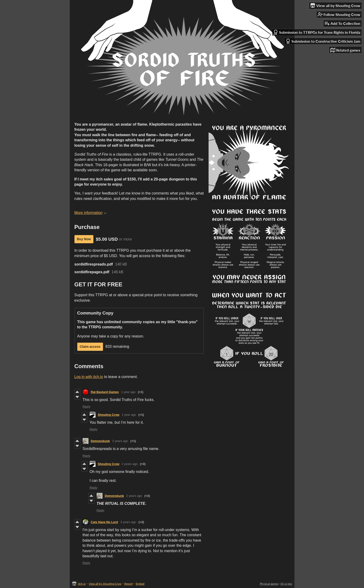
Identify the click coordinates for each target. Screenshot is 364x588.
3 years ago (128, 522)
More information (90, 213)
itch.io (82, 584)
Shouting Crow (109, 415)
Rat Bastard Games (105, 392)
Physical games (269, 584)
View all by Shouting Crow (105, 584)
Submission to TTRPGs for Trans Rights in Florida (317, 32)
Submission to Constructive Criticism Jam (323, 41)
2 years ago (120, 441)
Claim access (90, 347)
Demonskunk (100, 441)
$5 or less (286, 584)
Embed (140, 584)
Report (129, 584)
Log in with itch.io (89, 377)
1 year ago (128, 392)
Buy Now (84, 239)
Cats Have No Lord (104, 522)
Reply (86, 406)
